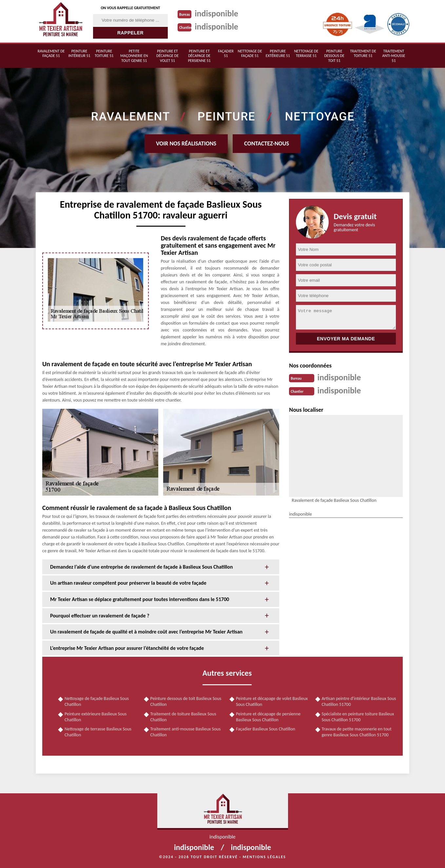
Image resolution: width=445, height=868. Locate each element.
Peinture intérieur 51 (79, 53)
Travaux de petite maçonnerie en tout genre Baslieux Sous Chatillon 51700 (357, 732)
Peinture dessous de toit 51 (334, 56)
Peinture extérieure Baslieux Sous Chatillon (96, 717)
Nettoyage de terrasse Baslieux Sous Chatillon (98, 732)
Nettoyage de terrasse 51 (306, 53)
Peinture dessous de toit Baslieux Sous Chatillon (186, 701)
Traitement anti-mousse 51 (394, 56)
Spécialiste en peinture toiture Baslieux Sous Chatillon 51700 (358, 717)
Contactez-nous (267, 143)
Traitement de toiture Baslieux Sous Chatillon (183, 717)
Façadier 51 (226, 53)
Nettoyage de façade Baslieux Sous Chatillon (97, 701)
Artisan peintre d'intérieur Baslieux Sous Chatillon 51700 (359, 701)
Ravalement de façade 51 (51, 53)
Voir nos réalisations (186, 143)
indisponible (216, 13)
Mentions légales (264, 857)
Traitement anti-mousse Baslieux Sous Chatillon (186, 732)
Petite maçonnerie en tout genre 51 (134, 56)
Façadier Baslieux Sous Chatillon (266, 729)
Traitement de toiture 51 (363, 53)
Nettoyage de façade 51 (250, 53)
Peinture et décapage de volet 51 (167, 56)
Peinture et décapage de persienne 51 (199, 56)
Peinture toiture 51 (104, 53)
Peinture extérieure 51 (278, 53)
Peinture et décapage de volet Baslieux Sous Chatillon (272, 701)
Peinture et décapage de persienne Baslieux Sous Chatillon (268, 717)
